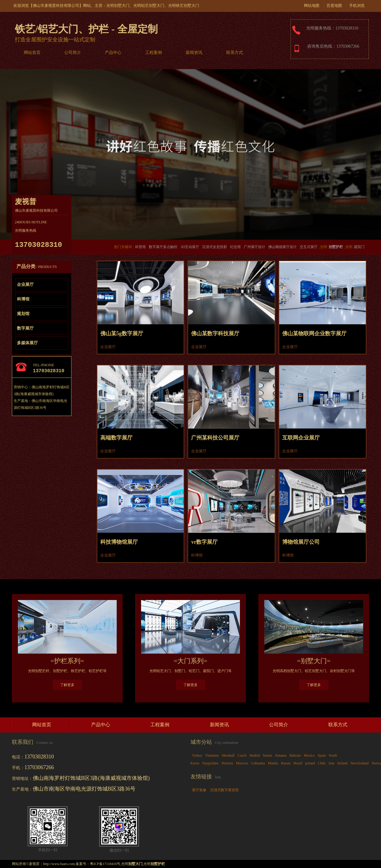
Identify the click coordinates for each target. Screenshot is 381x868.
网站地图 (312, 6)
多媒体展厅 (27, 343)
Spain (322, 755)
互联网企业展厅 (301, 438)
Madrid (255, 755)
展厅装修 (199, 790)
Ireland (342, 763)
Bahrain (295, 755)
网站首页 (32, 53)
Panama (281, 755)
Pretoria (227, 763)
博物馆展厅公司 (301, 542)
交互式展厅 (309, 247)
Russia (286, 763)
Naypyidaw (210, 763)
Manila (273, 763)
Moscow (242, 763)
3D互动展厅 (190, 247)
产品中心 (113, 53)
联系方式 (235, 53)
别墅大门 (122, 6)
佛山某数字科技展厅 (215, 334)
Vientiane (212, 755)
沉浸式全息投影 (215, 247)
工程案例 (154, 53)
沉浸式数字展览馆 (224, 790)
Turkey (197, 755)
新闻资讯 (194, 53)
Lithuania (258, 763)
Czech (242, 755)
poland (310, 763)
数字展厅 (25, 328)
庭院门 (359, 247)
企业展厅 (25, 285)
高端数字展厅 (116, 438)
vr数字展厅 (204, 542)
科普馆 (140, 247)
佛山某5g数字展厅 (122, 334)
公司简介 (73, 53)
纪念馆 (235, 247)
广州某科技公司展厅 (215, 438)
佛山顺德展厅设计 (282, 247)
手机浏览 (357, 6)
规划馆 (23, 314)
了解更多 (67, 685)
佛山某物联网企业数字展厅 (314, 334)
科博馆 (23, 299)
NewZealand (359, 763)
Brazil (298, 763)
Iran (331, 763)
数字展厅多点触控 (163, 247)
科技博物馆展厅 (119, 542)
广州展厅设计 (254, 247)
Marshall (228, 755)
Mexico (309, 755)
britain (267, 755)
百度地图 (334, 6)
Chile (322, 763)
